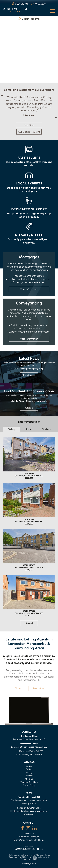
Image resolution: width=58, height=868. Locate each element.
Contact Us (29, 833)
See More (29, 125)
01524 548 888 (20, 4)
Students (47, 429)
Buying (29, 766)
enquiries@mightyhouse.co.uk (29, 754)
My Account (38, 4)
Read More (29, 375)
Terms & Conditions (29, 782)
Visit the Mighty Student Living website (29, 401)
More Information (29, 289)
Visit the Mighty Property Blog (29, 368)
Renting (29, 772)
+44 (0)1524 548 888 (34, 751)
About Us (20, 688)
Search (29, 408)
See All (29, 623)
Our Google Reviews (29, 132)
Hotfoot (33, 864)
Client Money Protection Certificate (29, 840)
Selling (29, 769)
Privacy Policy (29, 785)
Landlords (29, 776)
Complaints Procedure (29, 837)
